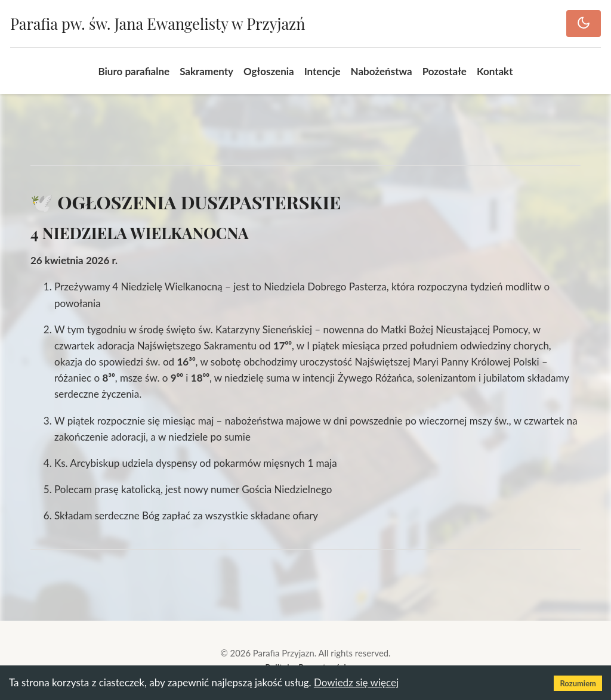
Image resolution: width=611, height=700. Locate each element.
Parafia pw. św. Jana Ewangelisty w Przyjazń (158, 23)
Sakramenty (206, 71)
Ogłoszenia (269, 71)
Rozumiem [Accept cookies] (578, 683)
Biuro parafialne (134, 71)
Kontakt (495, 71)
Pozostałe (445, 71)
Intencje (323, 71)
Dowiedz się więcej (356, 682)
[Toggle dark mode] (584, 24)
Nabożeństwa (382, 71)
